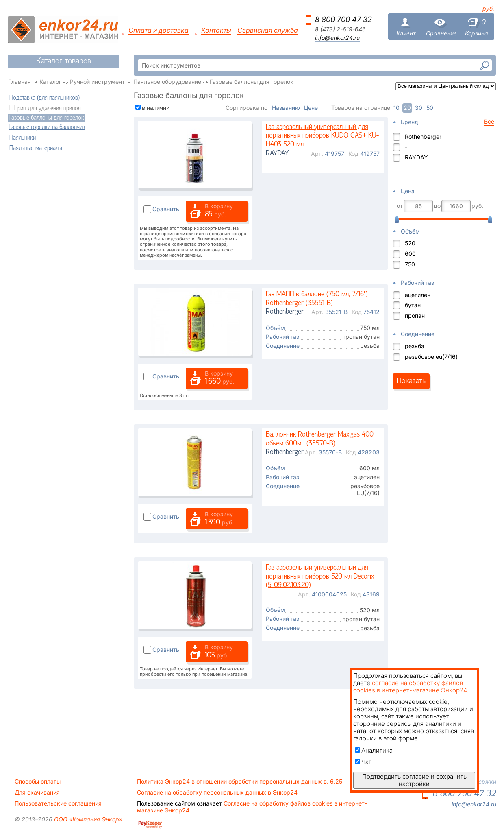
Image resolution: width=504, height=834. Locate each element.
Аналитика (374, 750)
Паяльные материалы (36, 148)
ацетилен (418, 295)
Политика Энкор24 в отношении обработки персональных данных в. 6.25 (240, 782)
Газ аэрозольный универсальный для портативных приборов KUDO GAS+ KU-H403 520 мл (322, 136)
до (437, 206)
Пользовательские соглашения (58, 803)
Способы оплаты (38, 782)
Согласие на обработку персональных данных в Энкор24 (217, 793)
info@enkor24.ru (337, 38)
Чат (363, 762)
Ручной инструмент (97, 82)
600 (410, 254)
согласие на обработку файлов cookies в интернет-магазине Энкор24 (410, 687)
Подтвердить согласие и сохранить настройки (414, 780)
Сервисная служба (268, 30)
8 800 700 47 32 (343, 19)
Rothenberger (423, 136)
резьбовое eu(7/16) (431, 357)
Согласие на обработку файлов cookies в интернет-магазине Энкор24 (252, 807)
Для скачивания (37, 793)
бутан (413, 305)
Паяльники (23, 138)
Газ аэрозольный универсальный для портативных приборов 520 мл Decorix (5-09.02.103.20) (320, 576)
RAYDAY (416, 157)
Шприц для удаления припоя (45, 109)
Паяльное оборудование (167, 82)
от (400, 206)
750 (410, 264)
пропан (415, 315)
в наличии (156, 108)
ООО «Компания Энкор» (87, 819)
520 (410, 243)
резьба (415, 346)
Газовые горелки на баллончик (47, 127)
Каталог (50, 82)
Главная (20, 82)
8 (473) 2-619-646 (340, 29)
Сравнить (166, 209)
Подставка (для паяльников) (45, 98)
